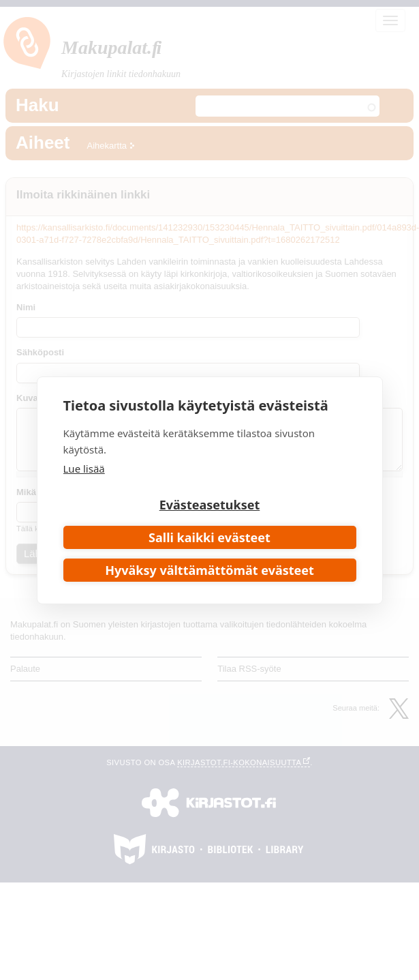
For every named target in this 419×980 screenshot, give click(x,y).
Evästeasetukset (210, 505)
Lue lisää (84, 469)
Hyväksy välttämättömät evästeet (209, 570)
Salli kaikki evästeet (209, 537)
